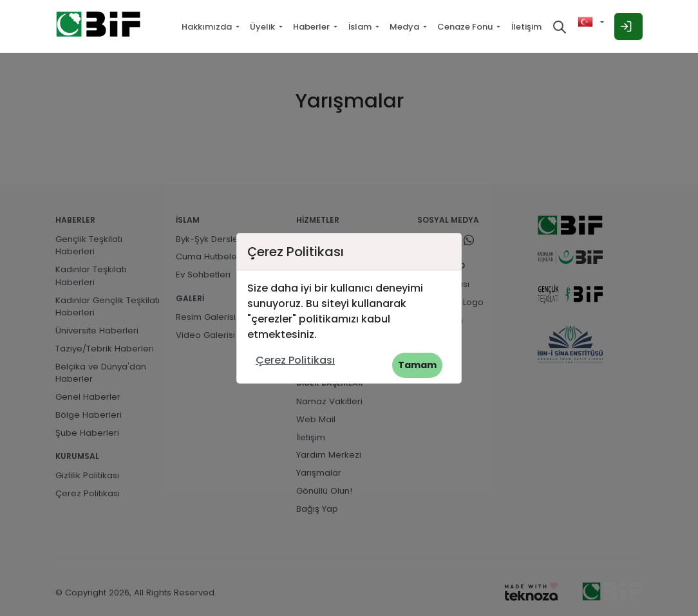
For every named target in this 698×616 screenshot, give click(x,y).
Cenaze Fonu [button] (466, 27)
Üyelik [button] (263, 27)
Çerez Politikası (295, 360)
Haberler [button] (312, 27)
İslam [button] (361, 27)
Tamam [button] (417, 365)
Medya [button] (405, 27)
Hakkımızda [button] (208, 27)
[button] (591, 22)
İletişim (526, 27)
